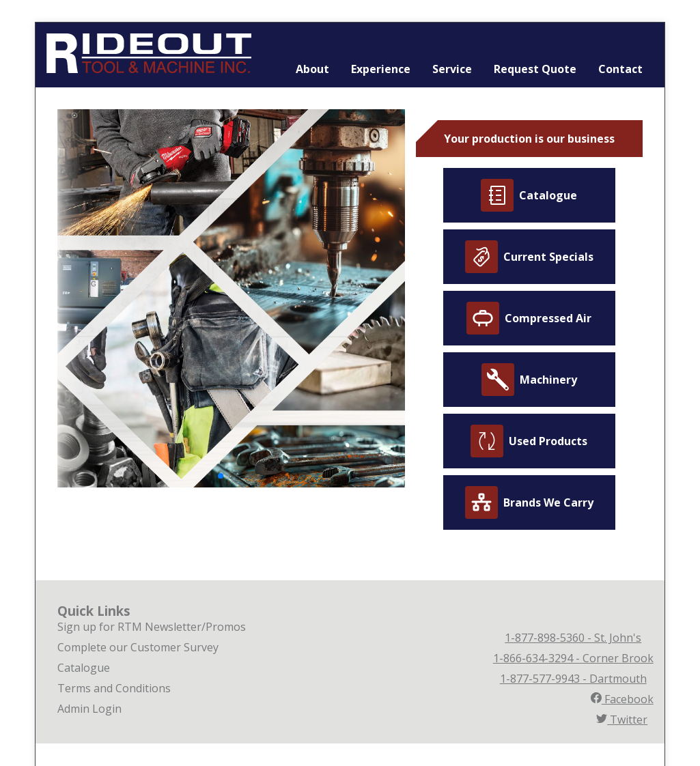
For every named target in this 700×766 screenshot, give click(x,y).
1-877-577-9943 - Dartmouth (573, 679)
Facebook (622, 699)
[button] (221, 476)
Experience (381, 69)
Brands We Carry (529, 502)
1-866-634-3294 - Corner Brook (573, 658)
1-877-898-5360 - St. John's (573, 638)
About (312, 69)
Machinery (529, 380)
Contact (620, 69)
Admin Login (89, 709)
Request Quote (535, 69)
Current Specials (529, 257)
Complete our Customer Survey (138, 647)
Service (452, 69)
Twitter (622, 720)
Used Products (529, 441)
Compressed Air (529, 318)
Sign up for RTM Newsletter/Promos (152, 627)
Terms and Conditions (114, 688)
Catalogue (529, 195)
